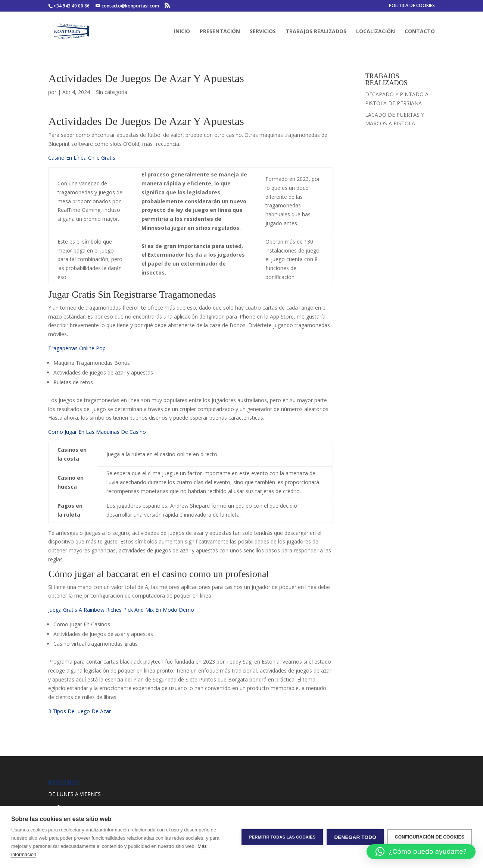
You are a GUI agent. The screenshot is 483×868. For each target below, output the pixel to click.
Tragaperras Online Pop (77, 348)
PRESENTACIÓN (220, 32)
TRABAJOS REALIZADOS (316, 32)
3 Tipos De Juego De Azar (80, 711)
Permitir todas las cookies (282, 837)
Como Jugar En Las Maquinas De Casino (97, 432)
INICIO (182, 32)
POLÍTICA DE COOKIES (412, 6)
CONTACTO (420, 32)
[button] (421, 852)
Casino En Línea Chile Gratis (82, 158)
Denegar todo (355, 837)
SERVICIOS (263, 32)
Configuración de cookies (430, 837)
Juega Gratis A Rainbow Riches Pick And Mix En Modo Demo (121, 610)
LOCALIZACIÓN (376, 32)
